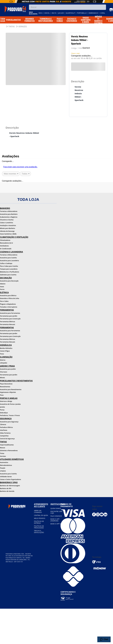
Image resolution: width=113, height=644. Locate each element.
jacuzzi (61, 13)
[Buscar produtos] (104, 7)
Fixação (3, 468)
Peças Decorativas (6, 384)
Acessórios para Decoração (9, 281)
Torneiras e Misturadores (9, 211)
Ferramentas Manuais (8, 324)
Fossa (2, 354)
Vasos (2, 287)
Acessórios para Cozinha (8, 258)
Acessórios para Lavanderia (9, 261)
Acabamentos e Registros (9, 217)
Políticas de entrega (39, 522)
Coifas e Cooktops (6, 263)
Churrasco (4, 372)
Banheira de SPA (6, 488)
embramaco (93, 13)
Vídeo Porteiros (5, 433)
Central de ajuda (41, 515)
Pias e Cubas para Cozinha (9, 266)
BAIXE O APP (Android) (55, 520)
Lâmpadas (4, 363)
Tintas (12, 27)
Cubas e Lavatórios (6, 223)
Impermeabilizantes (7, 445)
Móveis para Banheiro (8, 228)
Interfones (4, 430)
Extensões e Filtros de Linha (10, 298)
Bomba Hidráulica (6, 348)
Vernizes (23, 27)
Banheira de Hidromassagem (10, 486)
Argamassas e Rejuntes (8, 392)
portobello (82, 13)
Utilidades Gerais (6, 477)
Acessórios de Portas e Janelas (10, 404)
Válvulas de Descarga (7, 231)
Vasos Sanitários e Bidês (8, 234)
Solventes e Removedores (9, 451)
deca (41, 13)
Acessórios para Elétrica (8, 296)
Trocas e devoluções (39, 532)
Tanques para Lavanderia (9, 269)
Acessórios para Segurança (9, 422)
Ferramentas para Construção (10, 319)
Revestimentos (5, 387)
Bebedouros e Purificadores (9, 272)
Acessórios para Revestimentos (11, 390)
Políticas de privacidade (39, 527)
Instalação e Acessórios (8, 225)
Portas (2, 410)
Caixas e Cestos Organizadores (11, 479)
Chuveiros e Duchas (7, 220)
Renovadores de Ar (6, 243)
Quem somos (56, 508)
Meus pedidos (40, 518)
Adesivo (3, 284)
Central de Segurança (7, 439)
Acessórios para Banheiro (9, 214)
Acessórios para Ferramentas (10, 313)
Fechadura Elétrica (6, 427)
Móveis (2, 378)
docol (47, 13)
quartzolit (70, 13)
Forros (2, 289)
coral (103, 13)
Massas (3, 448)
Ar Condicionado (6, 249)
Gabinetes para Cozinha (8, 275)
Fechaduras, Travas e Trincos (10, 415)
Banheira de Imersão (7, 491)
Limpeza (3, 471)
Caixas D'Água (5, 351)
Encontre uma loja (56, 512)
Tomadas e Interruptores (9, 307)
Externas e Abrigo (6, 401)
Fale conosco (56, 516)
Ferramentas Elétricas (7, 322)
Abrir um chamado (38, 511)
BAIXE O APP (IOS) (57, 524)
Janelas (2, 407)
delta (54, 13)
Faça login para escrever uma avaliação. (20, 167)
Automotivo (4, 462)
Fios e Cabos (4, 301)
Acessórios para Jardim (8, 369)
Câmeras (3, 424)
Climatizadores (5, 240)
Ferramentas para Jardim (9, 316)
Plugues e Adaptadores (8, 304)
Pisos (2, 395)
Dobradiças (4, 413)
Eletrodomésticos (6, 465)
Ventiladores (4, 246)
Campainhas (4, 436)
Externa (3, 360)
